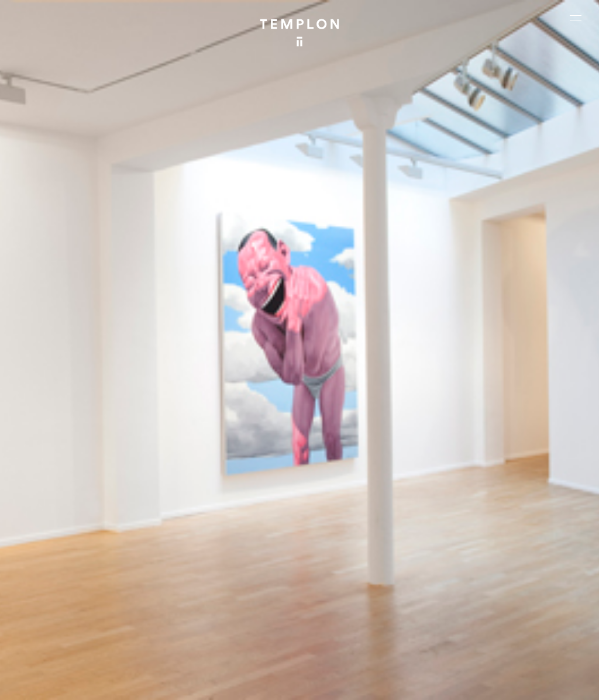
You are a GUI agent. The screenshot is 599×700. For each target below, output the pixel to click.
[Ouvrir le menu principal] (576, 18)
